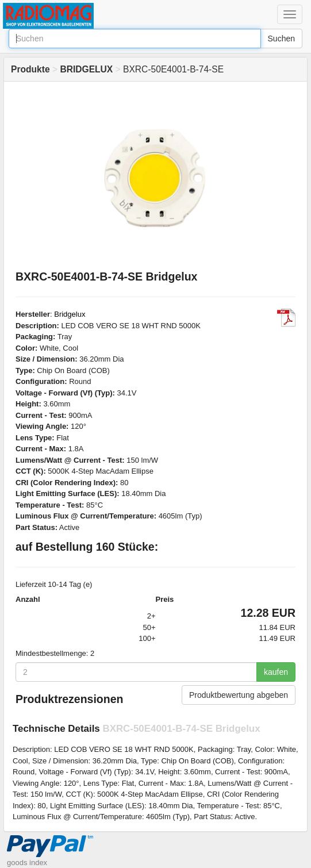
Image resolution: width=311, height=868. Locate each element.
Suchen (281, 39)
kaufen (276, 672)
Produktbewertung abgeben (239, 695)
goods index (27, 863)
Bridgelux (70, 314)
